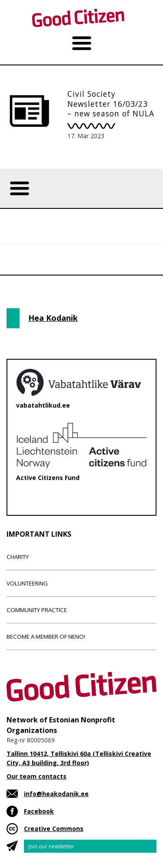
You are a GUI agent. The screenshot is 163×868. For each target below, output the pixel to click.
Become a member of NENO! (46, 637)
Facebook (39, 811)
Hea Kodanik (53, 318)
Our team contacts (37, 776)
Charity (18, 557)
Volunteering (27, 583)
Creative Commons (54, 829)
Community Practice (37, 610)
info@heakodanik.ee (56, 794)
